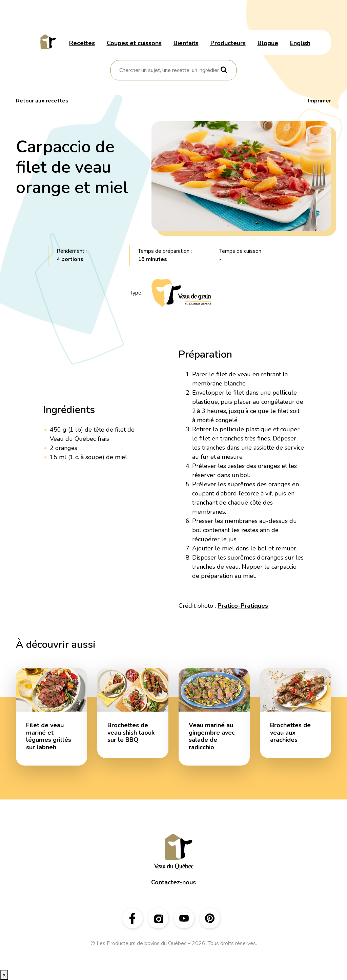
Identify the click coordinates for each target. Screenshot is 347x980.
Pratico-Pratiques (243, 606)
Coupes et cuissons (134, 43)
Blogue (268, 43)
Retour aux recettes (42, 101)
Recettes (82, 43)
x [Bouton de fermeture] (4, 975)
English (300, 43)
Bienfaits (186, 43)
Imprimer (320, 101)
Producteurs (228, 43)
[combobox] (169, 70)
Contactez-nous (173, 882)
